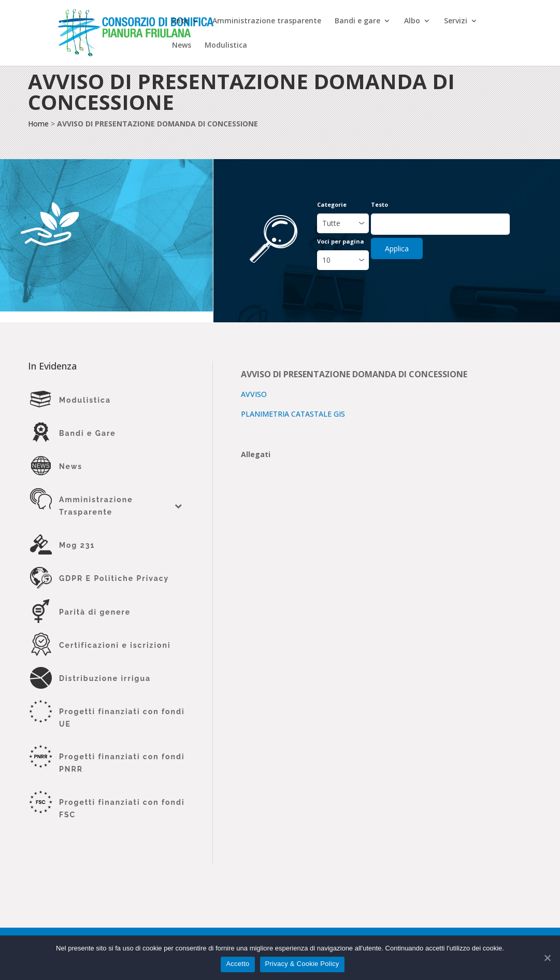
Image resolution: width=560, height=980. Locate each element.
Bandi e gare (357, 21)
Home (38, 124)
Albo (412, 21)
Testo (379, 204)
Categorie (332, 204)
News (182, 46)
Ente (180, 21)
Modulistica (226, 46)
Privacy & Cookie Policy (302, 964)
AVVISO (254, 394)
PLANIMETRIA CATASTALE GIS (293, 414)
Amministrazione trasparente (267, 21)
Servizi (456, 21)
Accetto (238, 964)
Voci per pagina (341, 241)
